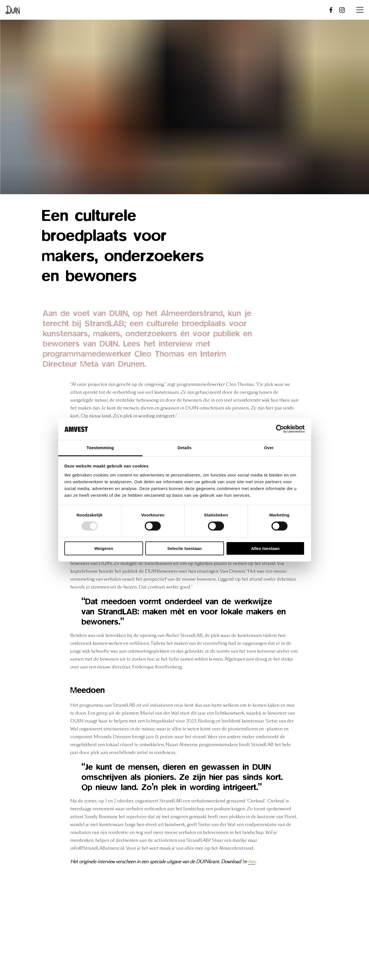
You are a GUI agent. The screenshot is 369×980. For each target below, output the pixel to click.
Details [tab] (185, 448)
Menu (360, 10)
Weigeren (104, 548)
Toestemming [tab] (100, 448)
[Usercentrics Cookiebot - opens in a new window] (280, 429)
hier (252, 862)
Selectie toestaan (185, 548)
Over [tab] (269, 448)
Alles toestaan (265, 548)
